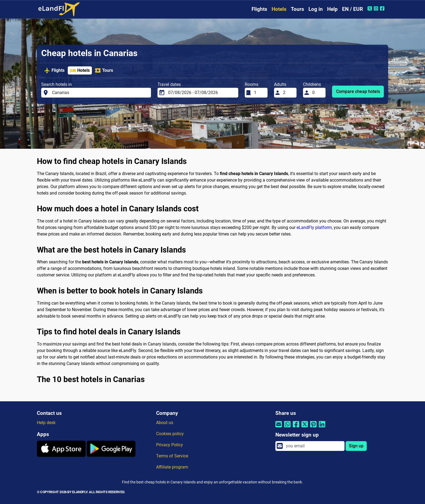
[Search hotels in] (100, 93)
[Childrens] (317, 93)
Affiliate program (172, 467)
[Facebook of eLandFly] (383, 8)
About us (165, 423)
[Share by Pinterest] (313, 428)
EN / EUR (352, 9)
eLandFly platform (314, 227)
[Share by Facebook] (296, 428)
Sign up (356, 446)
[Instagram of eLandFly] (377, 8)
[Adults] (288, 93)
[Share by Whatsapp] (287, 428)
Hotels (279, 9)
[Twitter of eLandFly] (370, 8)
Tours (297, 9)
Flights (259, 9)
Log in (316, 9)
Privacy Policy (170, 445)
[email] (314, 446)
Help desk (46, 423)
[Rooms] (259, 93)
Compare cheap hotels (358, 91)
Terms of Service (172, 456)
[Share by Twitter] (305, 428)
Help (332, 9)
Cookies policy (170, 434)
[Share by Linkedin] (322, 428)
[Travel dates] (202, 93)
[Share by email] (279, 428)
